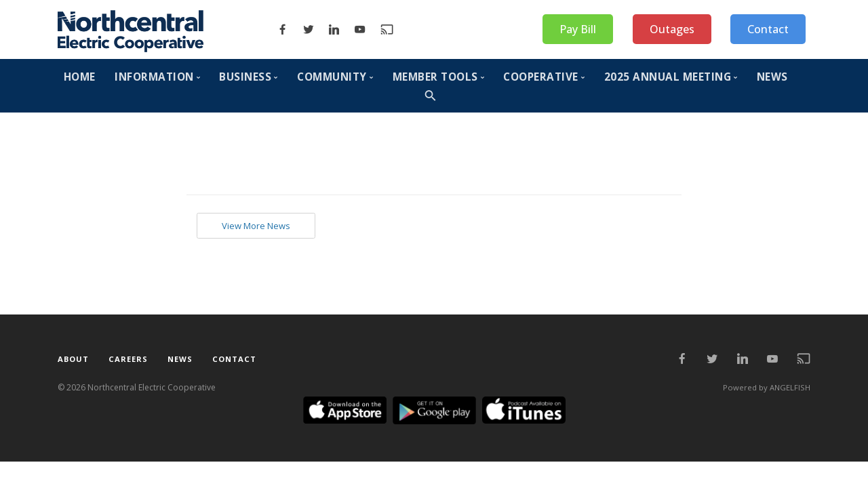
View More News (261, 227)
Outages (672, 29)
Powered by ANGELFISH (765, 389)
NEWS (772, 77)
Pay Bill (578, 29)
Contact (768, 29)
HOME (80, 77)
